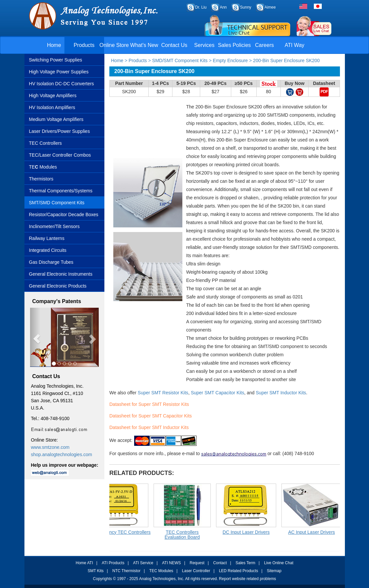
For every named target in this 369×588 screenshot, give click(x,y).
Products (84, 45)
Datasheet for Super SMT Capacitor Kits (151, 416)
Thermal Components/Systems (61, 191)
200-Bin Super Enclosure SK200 (286, 60)
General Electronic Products (58, 286)
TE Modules (43, 167)
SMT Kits (95, 571)
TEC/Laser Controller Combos (60, 155)
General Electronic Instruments (61, 274)
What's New (144, 45)
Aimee (270, 7)
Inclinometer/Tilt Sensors (55, 226)
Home (54, 45)
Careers (264, 45)
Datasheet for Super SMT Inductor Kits (149, 427)
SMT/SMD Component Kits (57, 203)
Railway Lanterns (47, 238)
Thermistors (41, 179)
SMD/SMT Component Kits (180, 60)
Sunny (246, 7)
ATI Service (143, 563)
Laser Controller (196, 571)
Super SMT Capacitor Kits (218, 393)
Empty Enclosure (230, 60)
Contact (220, 563)
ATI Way (295, 45)
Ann (223, 7)
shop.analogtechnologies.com (62, 454)
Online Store (114, 45)
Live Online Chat (279, 563)
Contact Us (174, 45)
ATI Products (113, 563)
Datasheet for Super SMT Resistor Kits (149, 404)
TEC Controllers (46, 143)
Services (204, 45)
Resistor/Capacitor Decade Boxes (64, 215)
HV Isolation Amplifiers (52, 107)
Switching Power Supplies (56, 60)
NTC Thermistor (126, 571)
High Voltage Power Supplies (59, 72)
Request (197, 563)
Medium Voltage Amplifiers (56, 119)
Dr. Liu (201, 7)
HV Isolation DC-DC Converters (62, 84)
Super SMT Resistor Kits (163, 393)
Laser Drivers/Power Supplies (59, 131)
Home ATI (84, 563)
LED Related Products (239, 571)
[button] (35, 337)
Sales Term (245, 563)
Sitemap (274, 571)
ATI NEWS (171, 563)
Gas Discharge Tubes (51, 262)
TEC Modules (161, 571)
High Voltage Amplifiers (53, 96)
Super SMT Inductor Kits (281, 393)
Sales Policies (235, 45)
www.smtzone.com (50, 447)
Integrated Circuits (48, 250)
